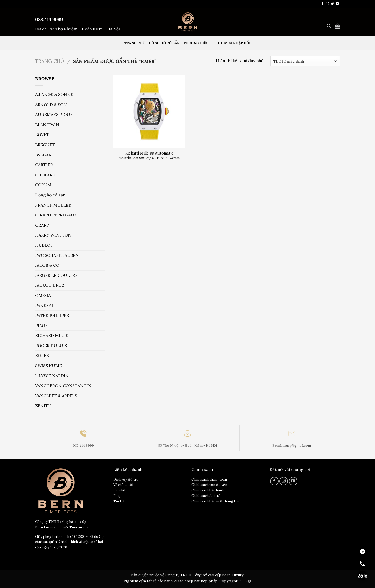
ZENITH (43, 406)
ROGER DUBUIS (51, 346)
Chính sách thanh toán (209, 479)
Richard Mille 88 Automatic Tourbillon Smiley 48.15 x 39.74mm (149, 156)
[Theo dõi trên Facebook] (322, 4)
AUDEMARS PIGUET (55, 114)
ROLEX (42, 355)
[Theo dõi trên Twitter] (332, 4)
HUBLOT (44, 245)
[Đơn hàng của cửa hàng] (305, 61)
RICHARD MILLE (52, 335)
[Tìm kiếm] (329, 26)
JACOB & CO (47, 265)
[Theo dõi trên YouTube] (337, 4)
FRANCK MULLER (53, 205)
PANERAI (44, 305)
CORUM (43, 185)
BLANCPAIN (47, 125)
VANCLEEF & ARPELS (56, 396)
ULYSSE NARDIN (52, 376)
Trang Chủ (135, 43)
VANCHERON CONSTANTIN (63, 386)
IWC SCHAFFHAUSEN (57, 255)
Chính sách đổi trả (206, 496)
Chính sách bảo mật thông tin (215, 501)
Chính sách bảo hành (208, 490)
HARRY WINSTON (53, 235)
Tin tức (119, 501)
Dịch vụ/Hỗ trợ (126, 479)
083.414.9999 (49, 19)
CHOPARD (45, 175)
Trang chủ (50, 61)
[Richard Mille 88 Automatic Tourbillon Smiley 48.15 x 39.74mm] (149, 111)
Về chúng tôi (123, 485)
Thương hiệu (198, 43)
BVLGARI (44, 155)
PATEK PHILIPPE (52, 315)
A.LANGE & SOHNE (54, 94)
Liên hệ (119, 490)
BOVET (42, 135)
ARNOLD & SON (51, 105)
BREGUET (45, 145)
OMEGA (43, 295)
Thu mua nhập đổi (233, 43)
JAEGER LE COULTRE (56, 275)
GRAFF (42, 225)
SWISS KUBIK (49, 366)
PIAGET (43, 325)
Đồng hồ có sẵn (164, 43)
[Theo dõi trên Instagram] (327, 4)
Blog (117, 496)
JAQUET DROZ (50, 285)
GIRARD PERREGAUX (56, 215)
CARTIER (44, 165)
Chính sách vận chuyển (209, 485)
